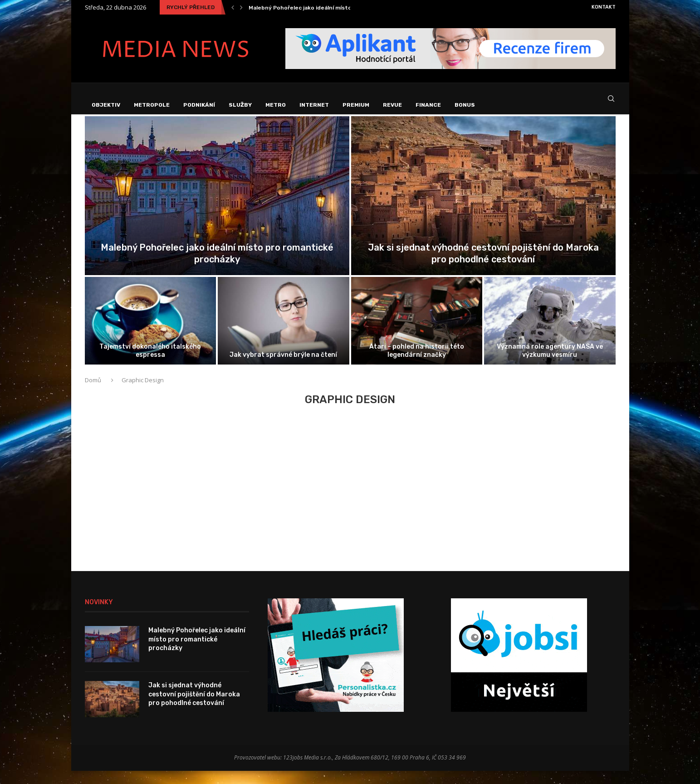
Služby (240, 105)
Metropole (152, 105)
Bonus (465, 105)
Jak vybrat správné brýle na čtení (283, 368)
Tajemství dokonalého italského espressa (150, 364)
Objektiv (106, 105)
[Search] (611, 105)
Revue (392, 105)
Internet (314, 105)
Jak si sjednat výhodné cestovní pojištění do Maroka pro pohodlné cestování (194, 708)
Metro (276, 105)
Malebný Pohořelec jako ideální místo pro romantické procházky (338, 8)
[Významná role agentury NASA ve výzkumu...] (550, 334)
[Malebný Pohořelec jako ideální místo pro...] (217, 209)
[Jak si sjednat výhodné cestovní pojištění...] (483, 209)
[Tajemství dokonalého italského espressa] (151, 334)
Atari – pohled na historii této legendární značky (417, 364)
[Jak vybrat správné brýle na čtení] (284, 334)
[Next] (241, 7)
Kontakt (604, 7)
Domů (94, 394)
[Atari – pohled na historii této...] (417, 334)
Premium (356, 105)
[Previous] (233, 7)
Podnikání (199, 105)
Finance (428, 105)
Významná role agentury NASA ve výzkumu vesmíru (550, 364)
